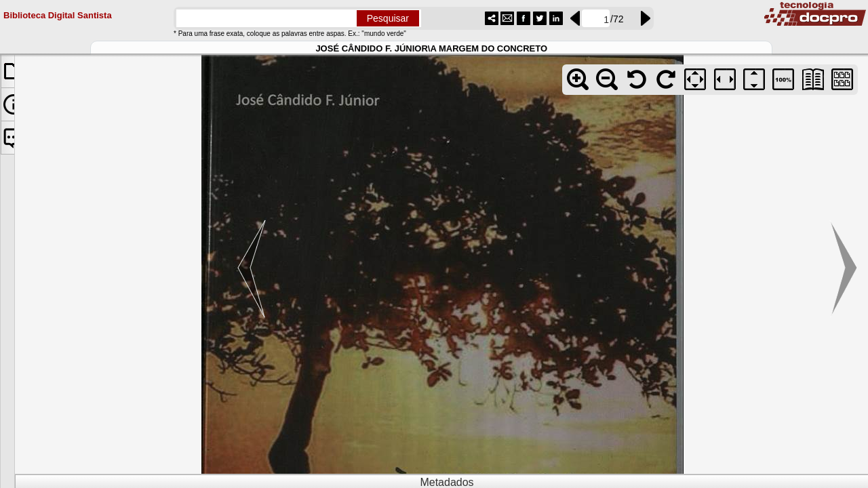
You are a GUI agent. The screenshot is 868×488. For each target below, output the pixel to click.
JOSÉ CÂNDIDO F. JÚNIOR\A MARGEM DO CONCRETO (431, 47)
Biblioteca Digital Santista (58, 14)
